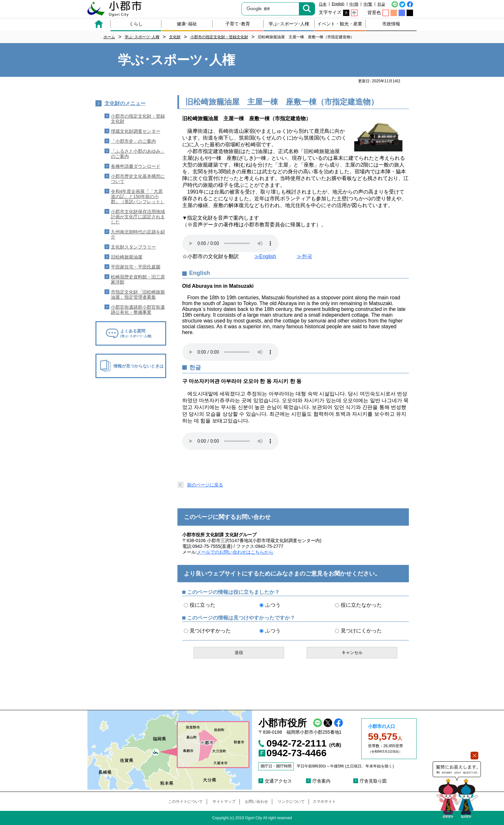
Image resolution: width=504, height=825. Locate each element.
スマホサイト (324, 802)
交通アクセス (278, 781)
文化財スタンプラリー (133, 247)
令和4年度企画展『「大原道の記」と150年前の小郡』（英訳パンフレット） (138, 196)
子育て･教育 (238, 24)
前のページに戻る (205, 485)
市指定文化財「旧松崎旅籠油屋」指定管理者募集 (138, 295)
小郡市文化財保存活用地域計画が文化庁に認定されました (138, 217)
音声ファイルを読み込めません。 (230, 243)
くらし (136, 24)
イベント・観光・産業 (340, 24)
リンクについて (291, 802)
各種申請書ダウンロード (136, 166)
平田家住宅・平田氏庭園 (136, 267)
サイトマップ (224, 802)
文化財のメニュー (125, 103)
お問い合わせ (256, 802)
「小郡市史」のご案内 (133, 141)
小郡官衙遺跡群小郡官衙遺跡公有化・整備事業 (138, 310)
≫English (265, 256)
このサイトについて (185, 802)
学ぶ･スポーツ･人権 (289, 24)
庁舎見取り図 (373, 781)
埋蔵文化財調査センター (136, 131)
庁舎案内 (321, 781)
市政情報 (391, 24)
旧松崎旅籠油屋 (127, 257)
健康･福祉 (187, 24)
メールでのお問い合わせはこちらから (235, 552)
